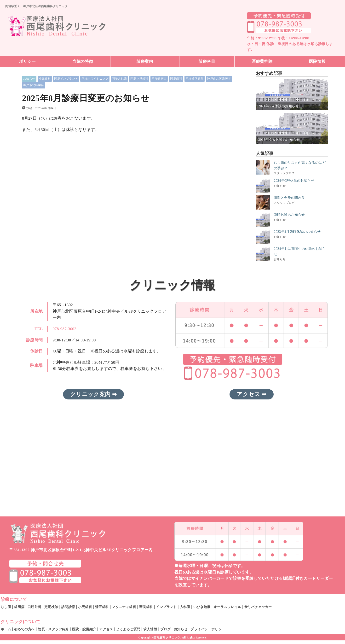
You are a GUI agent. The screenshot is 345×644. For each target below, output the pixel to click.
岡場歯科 (176, 79)
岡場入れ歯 (119, 79)
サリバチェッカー (258, 607)
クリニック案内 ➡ (93, 394)
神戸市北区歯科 (34, 85)
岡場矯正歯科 (195, 79)
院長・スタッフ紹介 (53, 629)
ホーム (6, 629)
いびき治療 (202, 607)
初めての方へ (24, 629)
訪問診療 (68, 607)
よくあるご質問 (128, 629)
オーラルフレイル (227, 607)
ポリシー (28, 61)
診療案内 (145, 61)
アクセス (106, 629)
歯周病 (19, 607)
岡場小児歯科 (139, 79)
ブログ (165, 629)
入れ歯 (185, 607)
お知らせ (29, 79)
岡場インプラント (66, 79)
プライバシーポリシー (208, 629)
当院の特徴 (83, 61)
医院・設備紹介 (84, 629)
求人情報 (150, 629)
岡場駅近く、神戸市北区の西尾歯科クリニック (36, 6)
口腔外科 (34, 607)
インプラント (166, 607)
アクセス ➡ (251, 394)
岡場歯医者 (159, 79)
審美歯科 (146, 607)
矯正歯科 (102, 607)
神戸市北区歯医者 (219, 79)
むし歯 (6, 607)
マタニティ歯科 (124, 607)
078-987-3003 (65, 329)
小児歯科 (45, 79)
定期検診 (51, 607)
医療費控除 (262, 61)
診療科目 (207, 61)
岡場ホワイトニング (95, 79)
